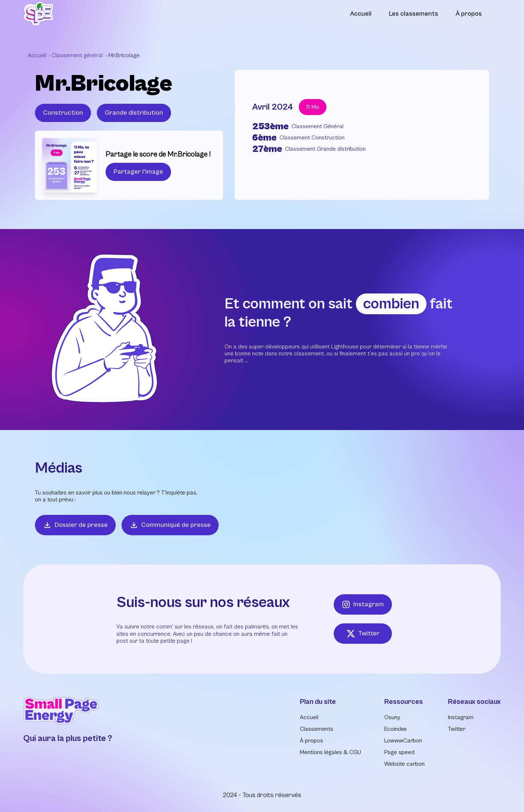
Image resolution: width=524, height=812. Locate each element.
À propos (469, 14)
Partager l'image (138, 172)
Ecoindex (396, 729)
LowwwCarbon (403, 741)
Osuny (392, 717)
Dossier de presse (75, 525)
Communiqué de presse (170, 525)
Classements (317, 729)
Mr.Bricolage (124, 55)
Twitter (363, 634)
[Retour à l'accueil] (38, 14)
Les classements (414, 14)
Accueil (361, 14)
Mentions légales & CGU (330, 752)
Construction (63, 113)
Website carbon (404, 764)
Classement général (78, 55)
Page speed (399, 752)
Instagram (363, 604)
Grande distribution (134, 113)
